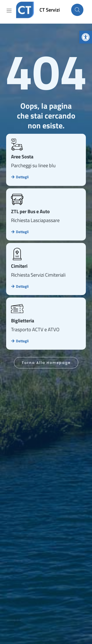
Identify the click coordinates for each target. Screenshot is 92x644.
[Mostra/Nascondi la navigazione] (9, 11)
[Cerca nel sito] (77, 10)
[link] (86, 37)
